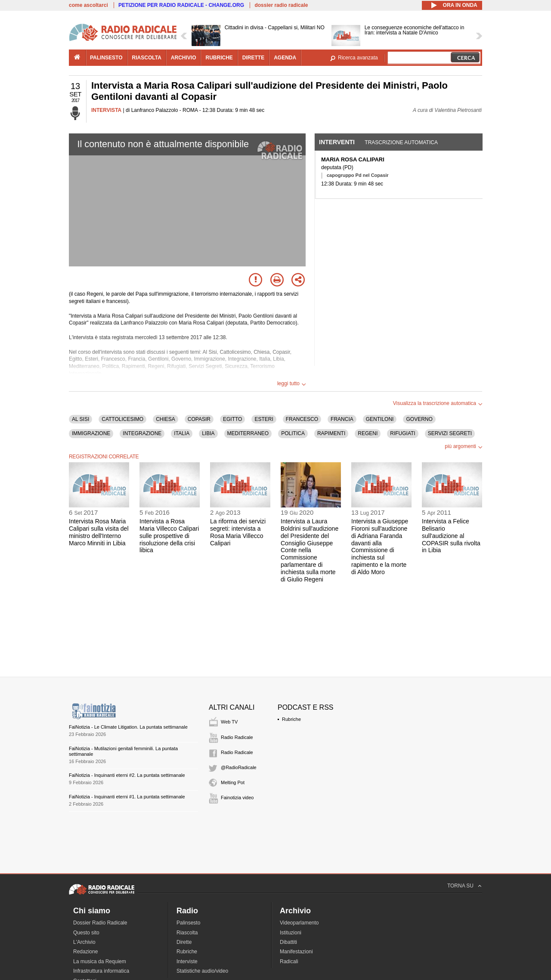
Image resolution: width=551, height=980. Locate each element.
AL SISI (80, 419)
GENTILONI (380, 419)
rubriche (219, 58)
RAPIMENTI (331, 433)
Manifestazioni (296, 952)
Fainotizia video (237, 798)
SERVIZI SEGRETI (450, 433)
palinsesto (106, 58)
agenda (285, 58)
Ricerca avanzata (358, 58)
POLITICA (293, 433)
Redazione (85, 952)
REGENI (368, 433)
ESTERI (264, 419)
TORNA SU (460, 886)
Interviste (187, 961)
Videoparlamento (299, 923)
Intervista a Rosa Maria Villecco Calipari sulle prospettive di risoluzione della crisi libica (169, 536)
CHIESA (166, 419)
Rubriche (291, 719)
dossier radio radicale (281, 5)
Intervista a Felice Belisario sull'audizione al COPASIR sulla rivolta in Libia (451, 536)
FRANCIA (342, 419)
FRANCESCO (302, 419)
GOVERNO (419, 419)
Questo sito (86, 933)
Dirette (184, 942)
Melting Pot (233, 782)
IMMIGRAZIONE (91, 433)
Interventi (337, 142)
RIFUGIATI (402, 433)
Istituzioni (291, 933)
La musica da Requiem (100, 961)
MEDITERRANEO (248, 433)
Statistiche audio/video (202, 971)
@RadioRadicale (239, 767)
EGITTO (232, 419)
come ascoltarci (88, 5)
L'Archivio (84, 942)
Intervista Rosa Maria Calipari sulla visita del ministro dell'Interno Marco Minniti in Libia (99, 532)
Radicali (289, 961)
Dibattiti (288, 942)
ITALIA (182, 433)
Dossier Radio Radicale (100, 923)
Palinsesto (188, 923)
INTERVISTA (106, 110)
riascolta (147, 58)
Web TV (229, 722)
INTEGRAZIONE (142, 433)
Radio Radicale (237, 737)
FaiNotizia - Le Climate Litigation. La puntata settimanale (128, 727)
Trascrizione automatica (401, 142)
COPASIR (199, 419)
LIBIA (208, 433)
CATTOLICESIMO (122, 419)
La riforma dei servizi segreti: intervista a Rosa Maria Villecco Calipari (238, 532)
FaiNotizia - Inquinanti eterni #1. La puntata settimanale (127, 797)
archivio (184, 58)
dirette (253, 58)
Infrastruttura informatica (101, 971)
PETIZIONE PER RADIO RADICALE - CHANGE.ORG (181, 5)
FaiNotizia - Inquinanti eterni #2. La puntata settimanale (127, 775)
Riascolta (187, 933)
